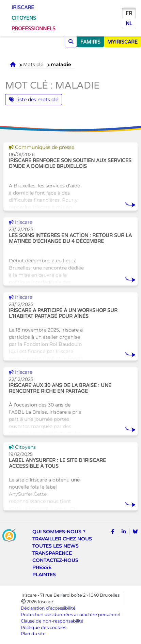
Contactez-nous (55, 560)
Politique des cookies (43, 627)
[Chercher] (71, 42)
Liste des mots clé (34, 99)
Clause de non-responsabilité (52, 621)
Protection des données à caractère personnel (70, 615)
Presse (42, 567)
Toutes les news (56, 546)
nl (129, 24)
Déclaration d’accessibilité (48, 608)
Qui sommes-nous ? (59, 532)
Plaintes (44, 574)
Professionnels (34, 29)
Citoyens (24, 18)
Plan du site (33, 634)
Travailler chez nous (62, 539)
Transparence (52, 553)
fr (129, 13)
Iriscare (23, 8)
